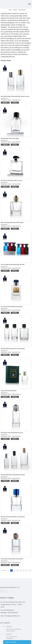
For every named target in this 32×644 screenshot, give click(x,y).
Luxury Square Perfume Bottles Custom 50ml (12, 307)
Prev (8, 570)
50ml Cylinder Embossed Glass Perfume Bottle (12, 559)
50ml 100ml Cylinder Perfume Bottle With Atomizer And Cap (15, 96)
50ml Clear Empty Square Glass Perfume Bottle (12, 223)
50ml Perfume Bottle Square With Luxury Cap (12, 181)
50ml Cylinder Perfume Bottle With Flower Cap (12, 433)
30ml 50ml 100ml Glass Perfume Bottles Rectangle (13, 475)
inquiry (5, 103)
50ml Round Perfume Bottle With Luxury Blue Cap (13, 517)
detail (15, 103)
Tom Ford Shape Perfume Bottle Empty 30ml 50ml (13, 265)
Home (10, 10)
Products (15, 10)
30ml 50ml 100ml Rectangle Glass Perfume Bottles (13, 349)
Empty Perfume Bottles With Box (9, 391)
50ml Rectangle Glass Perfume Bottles (10, 138)
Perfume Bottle (22, 10)
